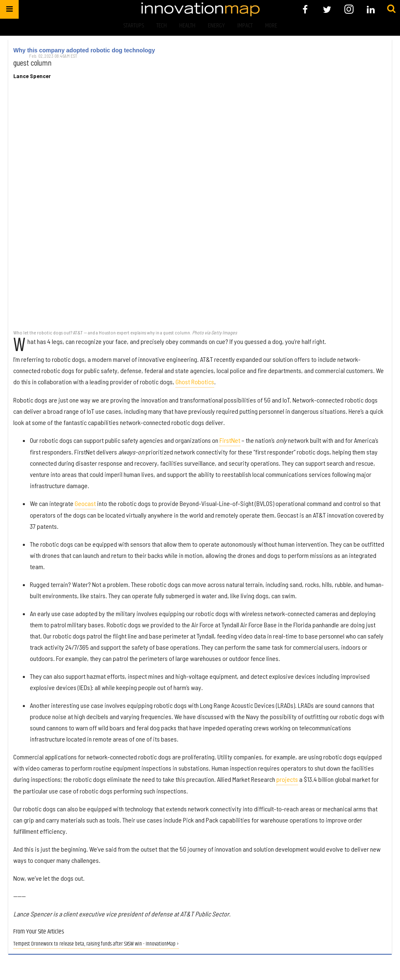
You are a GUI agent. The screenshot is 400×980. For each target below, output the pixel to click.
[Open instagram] (349, 9)
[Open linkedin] (371, 9)
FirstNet (230, 440)
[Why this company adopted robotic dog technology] (200, 209)
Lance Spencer (32, 76)
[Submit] (391, 9)
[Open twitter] (327, 9)
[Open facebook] (305, 9)
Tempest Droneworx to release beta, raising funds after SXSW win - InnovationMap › (96, 944)
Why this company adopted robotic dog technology (84, 50)
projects (287, 779)
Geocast (85, 503)
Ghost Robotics (195, 382)
